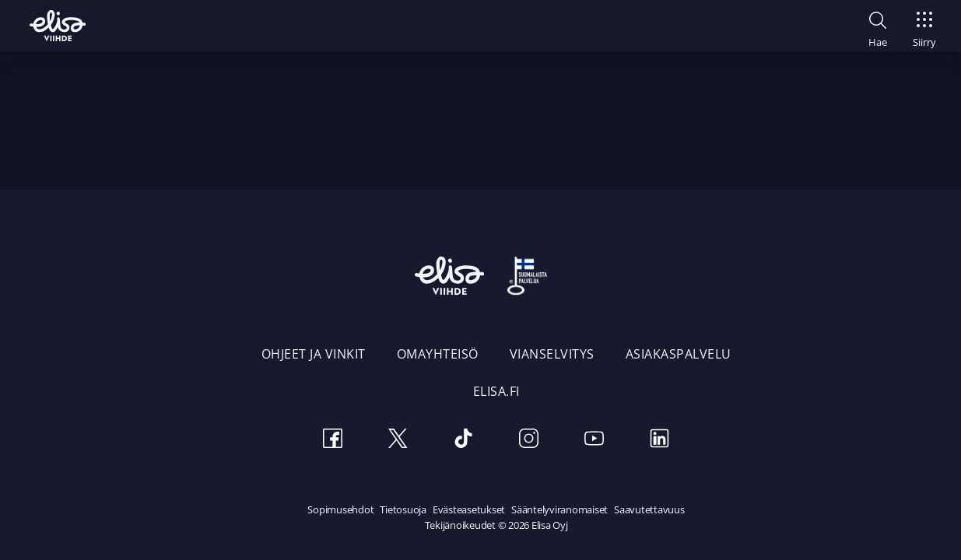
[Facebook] (333, 441)
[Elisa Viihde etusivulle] (58, 26)
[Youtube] (594, 441)
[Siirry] (924, 25)
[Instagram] (529, 441)
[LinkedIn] (660, 441)
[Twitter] (398, 441)
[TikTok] (464, 441)
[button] (878, 27)
